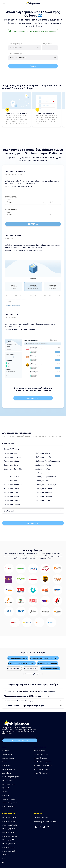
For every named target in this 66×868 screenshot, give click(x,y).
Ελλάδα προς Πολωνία (12, 492)
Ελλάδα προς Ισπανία (42, 500)
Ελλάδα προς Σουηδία (12, 504)
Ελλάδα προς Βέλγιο (42, 453)
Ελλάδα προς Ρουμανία (12, 496)
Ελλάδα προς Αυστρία (12, 453)
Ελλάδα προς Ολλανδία (43, 489)
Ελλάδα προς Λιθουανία (13, 485)
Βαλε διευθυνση (33, 398)
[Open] (55, 58)
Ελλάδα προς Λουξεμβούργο (45, 485)
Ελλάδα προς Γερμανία (12, 473)
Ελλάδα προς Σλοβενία (12, 500)
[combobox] (25, 48)
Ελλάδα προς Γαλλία (42, 469)
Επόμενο (33, 66)
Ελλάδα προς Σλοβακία (43, 496)
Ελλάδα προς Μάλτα (11, 489)
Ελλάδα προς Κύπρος (12, 461)
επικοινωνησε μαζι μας (20, 740)
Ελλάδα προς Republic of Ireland (46, 477)
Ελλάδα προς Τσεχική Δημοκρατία (47, 461)
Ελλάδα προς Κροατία (43, 457)
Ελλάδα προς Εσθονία (43, 465)
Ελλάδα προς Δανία (11, 465)
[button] (33, 449)
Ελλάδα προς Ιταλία (11, 481)
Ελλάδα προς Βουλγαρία (13, 457)
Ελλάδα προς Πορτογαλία (44, 492)
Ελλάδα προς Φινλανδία (13, 469)
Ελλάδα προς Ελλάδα (42, 473)
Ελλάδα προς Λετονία (43, 481)
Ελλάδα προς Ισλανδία (12, 477)
